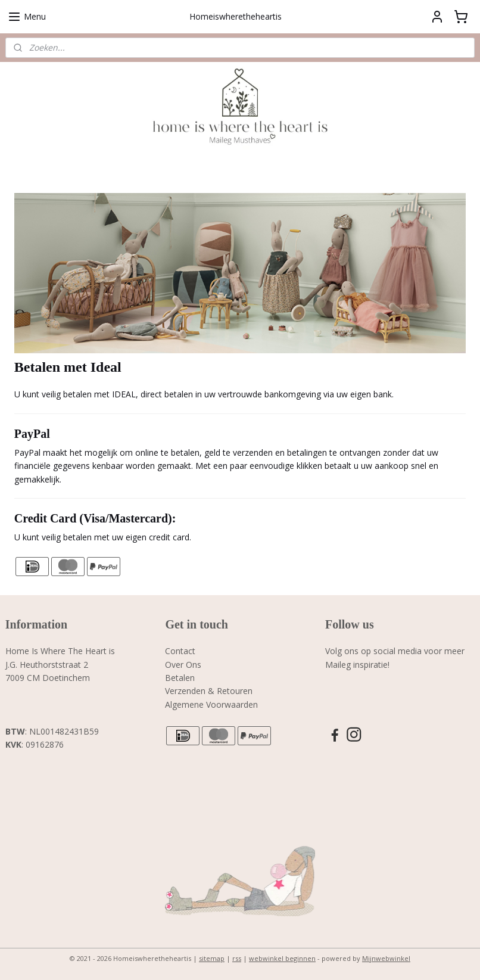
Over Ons (183, 665)
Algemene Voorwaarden (211, 704)
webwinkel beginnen (282, 958)
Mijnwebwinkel (386, 958)
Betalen (180, 678)
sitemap (212, 958)
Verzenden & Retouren (209, 691)
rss (237, 958)
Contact (180, 651)
